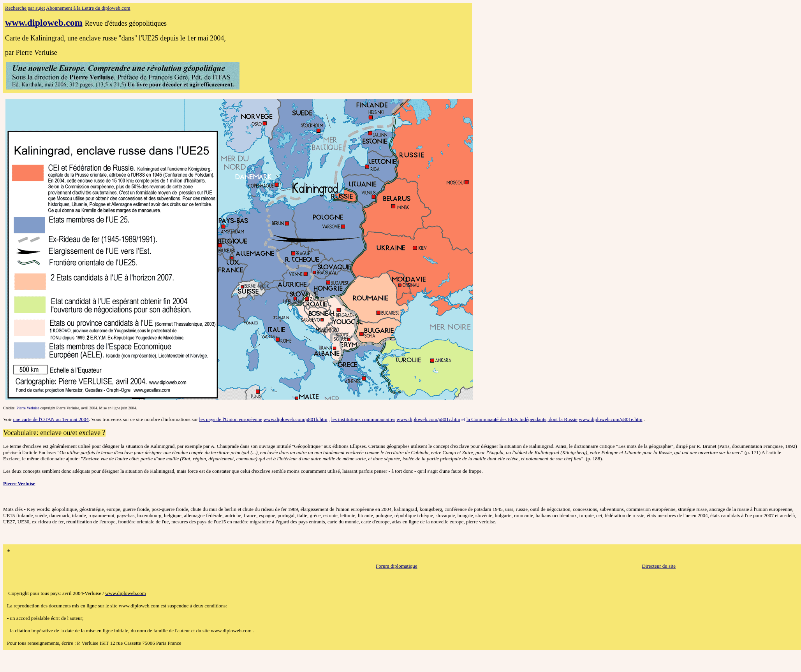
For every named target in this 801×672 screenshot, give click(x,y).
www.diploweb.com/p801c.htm (428, 419)
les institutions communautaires (363, 419)
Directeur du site (659, 566)
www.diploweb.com (44, 23)
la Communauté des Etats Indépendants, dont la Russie (522, 419)
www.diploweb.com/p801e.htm (610, 419)
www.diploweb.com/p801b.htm (295, 419)
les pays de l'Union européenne (231, 419)
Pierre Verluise (28, 408)
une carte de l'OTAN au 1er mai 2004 (51, 419)
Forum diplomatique (397, 566)
